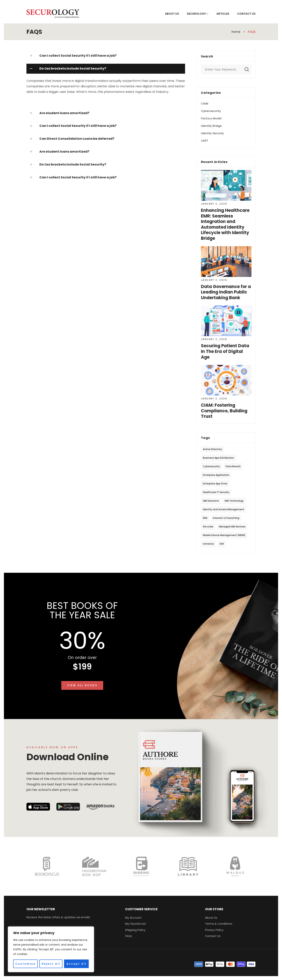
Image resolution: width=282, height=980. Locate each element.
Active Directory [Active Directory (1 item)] (212, 449)
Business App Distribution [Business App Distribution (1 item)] (218, 458)
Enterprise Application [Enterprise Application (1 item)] (216, 475)
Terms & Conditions (219, 924)
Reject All (51, 964)
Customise (25, 964)
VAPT (205, 141)
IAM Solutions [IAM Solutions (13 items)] (211, 501)
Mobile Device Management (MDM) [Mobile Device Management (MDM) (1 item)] (224, 535)
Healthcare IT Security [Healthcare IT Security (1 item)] (216, 492)
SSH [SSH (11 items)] (222, 544)
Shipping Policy (135, 930)
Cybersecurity (211, 111)
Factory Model (211, 118)
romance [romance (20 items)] (208, 544)
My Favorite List (136, 924)
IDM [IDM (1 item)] (205, 518)
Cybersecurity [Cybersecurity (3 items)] (211, 466)
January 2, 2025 (214, 204)
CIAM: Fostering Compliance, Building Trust (224, 411)
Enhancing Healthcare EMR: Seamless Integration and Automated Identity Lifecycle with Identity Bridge (225, 224)
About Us (211, 918)
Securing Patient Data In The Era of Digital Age (225, 351)
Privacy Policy (214, 930)
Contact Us (213, 936)
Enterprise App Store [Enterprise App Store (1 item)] (215, 484)
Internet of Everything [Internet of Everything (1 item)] (226, 518)
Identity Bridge (211, 126)
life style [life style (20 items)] (208, 527)
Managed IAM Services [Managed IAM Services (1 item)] (232, 527)
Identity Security (212, 133)
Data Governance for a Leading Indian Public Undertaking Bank (226, 292)
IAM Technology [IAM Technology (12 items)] (234, 501)
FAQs (129, 936)
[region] (51, 949)
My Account (133, 918)
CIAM (205, 104)
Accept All (76, 964)
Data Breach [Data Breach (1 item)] (233, 466)
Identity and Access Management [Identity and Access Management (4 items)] (224, 509)
